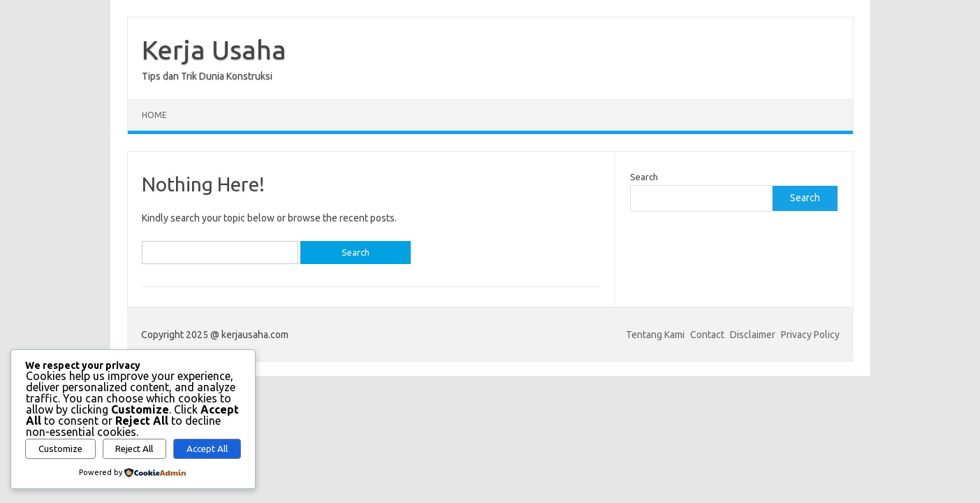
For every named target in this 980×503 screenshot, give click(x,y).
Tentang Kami (655, 335)
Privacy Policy (810, 335)
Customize (60, 449)
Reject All (134, 449)
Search (644, 177)
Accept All (207, 449)
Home (154, 115)
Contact (707, 335)
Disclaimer (753, 335)
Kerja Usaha (214, 50)
